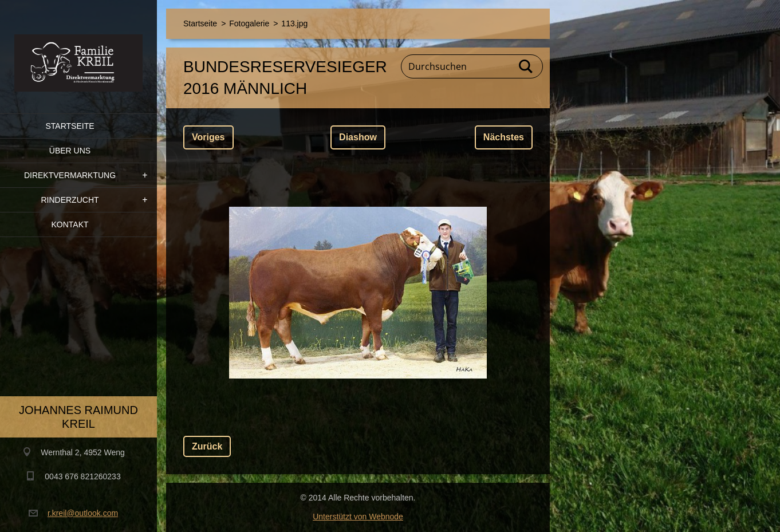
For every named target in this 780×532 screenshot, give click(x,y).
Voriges (208, 137)
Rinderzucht (70, 200)
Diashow (358, 137)
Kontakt (70, 224)
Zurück (207, 446)
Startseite (70, 126)
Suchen (526, 66)
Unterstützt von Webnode (358, 517)
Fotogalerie (249, 23)
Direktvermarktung (70, 175)
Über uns (70, 151)
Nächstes (504, 137)
